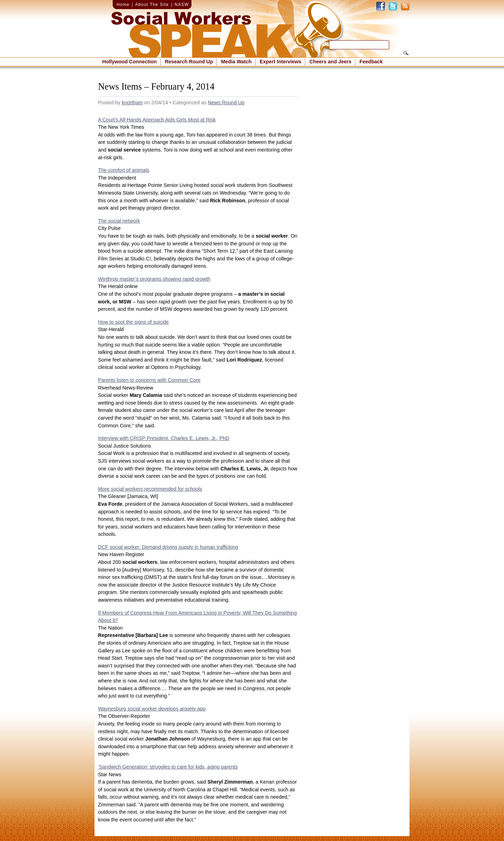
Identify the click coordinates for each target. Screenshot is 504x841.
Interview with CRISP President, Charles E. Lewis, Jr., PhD (164, 438)
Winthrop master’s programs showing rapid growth (154, 279)
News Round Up (226, 103)
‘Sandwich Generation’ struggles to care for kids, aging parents (168, 767)
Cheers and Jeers (330, 62)
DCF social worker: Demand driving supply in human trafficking (168, 547)
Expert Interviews (281, 62)
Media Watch (236, 62)
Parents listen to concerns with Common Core (149, 380)
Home (123, 5)
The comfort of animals (124, 170)
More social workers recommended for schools (150, 489)
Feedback (371, 62)
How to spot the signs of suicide (133, 322)
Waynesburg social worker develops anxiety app (152, 709)
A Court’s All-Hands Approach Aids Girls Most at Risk (157, 120)
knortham (132, 103)
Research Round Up (189, 62)
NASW (182, 5)
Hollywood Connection (129, 62)
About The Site (152, 5)
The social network (119, 221)
